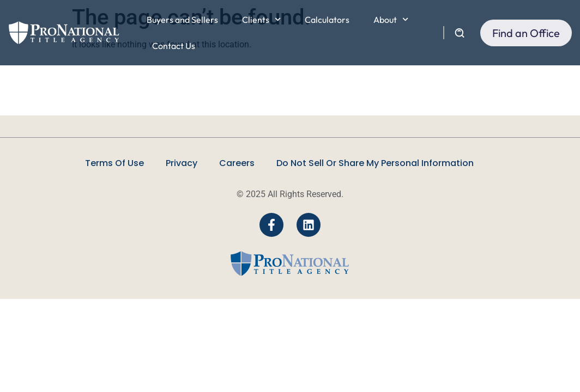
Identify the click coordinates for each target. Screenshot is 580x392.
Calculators (327, 20)
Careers (237, 163)
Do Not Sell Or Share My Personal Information (375, 163)
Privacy (182, 163)
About (391, 19)
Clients (261, 19)
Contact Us (174, 46)
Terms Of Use (114, 163)
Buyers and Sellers (182, 20)
